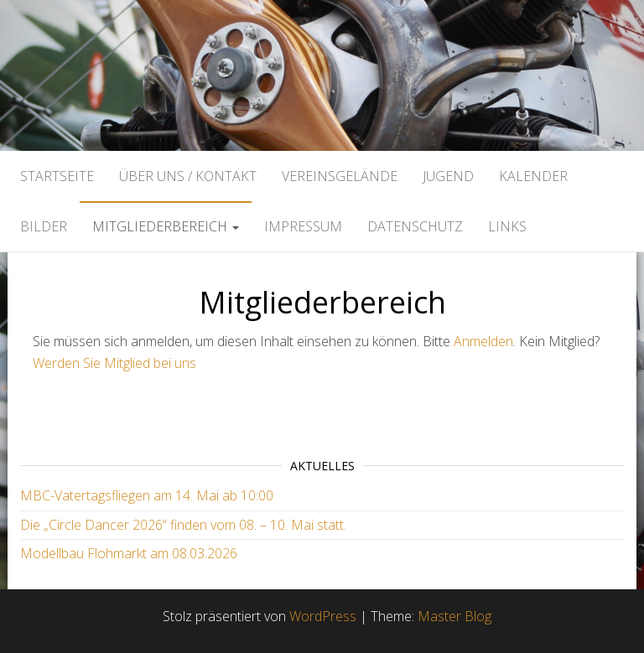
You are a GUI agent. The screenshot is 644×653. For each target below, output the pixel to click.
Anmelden (483, 341)
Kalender (533, 176)
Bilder (44, 226)
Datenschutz (415, 226)
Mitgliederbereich (166, 226)
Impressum (303, 226)
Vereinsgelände (340, 176)
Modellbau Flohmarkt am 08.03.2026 (129, 553)
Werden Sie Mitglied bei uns (114, 363)
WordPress (323, 616)
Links (507, 226)
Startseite (57, 176)
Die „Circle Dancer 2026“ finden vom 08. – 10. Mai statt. (183, 525)
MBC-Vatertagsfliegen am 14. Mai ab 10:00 (147, 495)
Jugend (448, 176)
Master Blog (454, 616)
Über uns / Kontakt (188, 176)
